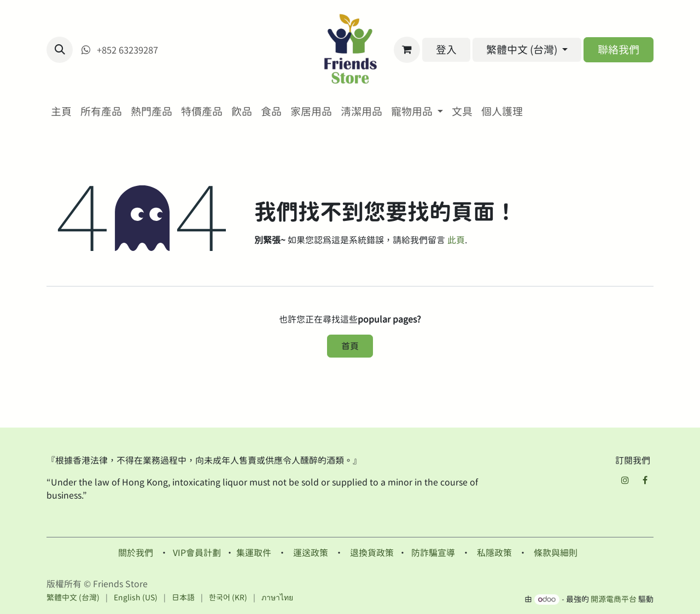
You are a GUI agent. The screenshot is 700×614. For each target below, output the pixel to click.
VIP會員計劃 (197, 553)
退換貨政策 (372, 553)
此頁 (456, 240)
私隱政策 (494, 553)
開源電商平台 (614, 599)
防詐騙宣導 (433, 553)
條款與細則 (556, 553)
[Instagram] (625, 480)
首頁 (350, 346)
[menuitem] (61, 112)
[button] (60, 50)
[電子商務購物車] (407, 50)
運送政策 (311, 553)
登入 (446, 49)
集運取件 (254, 553)
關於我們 (136, 553)
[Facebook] (645, 480)
